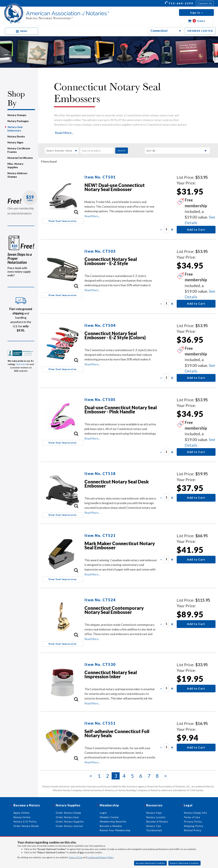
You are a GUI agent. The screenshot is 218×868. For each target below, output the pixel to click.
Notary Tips (154, 826)
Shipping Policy (194, 826)
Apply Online (21, 813)
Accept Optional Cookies (150, 863)
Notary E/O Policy (25, 821)
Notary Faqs (154, 813)
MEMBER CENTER (200, 31)
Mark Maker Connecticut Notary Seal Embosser (120, 545)
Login (103, 813)
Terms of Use (75, 857)
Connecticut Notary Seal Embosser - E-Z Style (111, 261)
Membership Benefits (113, 821)
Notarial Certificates (20, 158)
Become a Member (111, 826)
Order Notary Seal (67, 817)
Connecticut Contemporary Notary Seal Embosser (114, 610)
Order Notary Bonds (26, 826)
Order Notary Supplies (70, 821)
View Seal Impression (63, 221)
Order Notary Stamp (68, 813)
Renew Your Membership (115, 830)
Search (122, 151)
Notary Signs (15, 142)
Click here (21, 364)
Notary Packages (18, 121)
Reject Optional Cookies (184, 863)
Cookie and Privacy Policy (100, 857)
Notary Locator (156, 817)
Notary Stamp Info (195, 813)
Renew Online (22, 817)
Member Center (109, 817)
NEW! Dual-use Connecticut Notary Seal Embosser (115, 187)
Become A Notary (157, 821)
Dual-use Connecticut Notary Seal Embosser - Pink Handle (121, 409)
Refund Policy (193, 830)
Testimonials (154, 830)
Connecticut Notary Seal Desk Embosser (117, 484)
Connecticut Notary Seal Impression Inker (111, 674)
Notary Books (16, 136)
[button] (196, 12)
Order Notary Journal (69, 826)
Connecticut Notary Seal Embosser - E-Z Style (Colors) (115, 335)
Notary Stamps (17, 115)
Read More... (64, 133)
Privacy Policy (193, 821)
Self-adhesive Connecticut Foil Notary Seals (117, 733)
